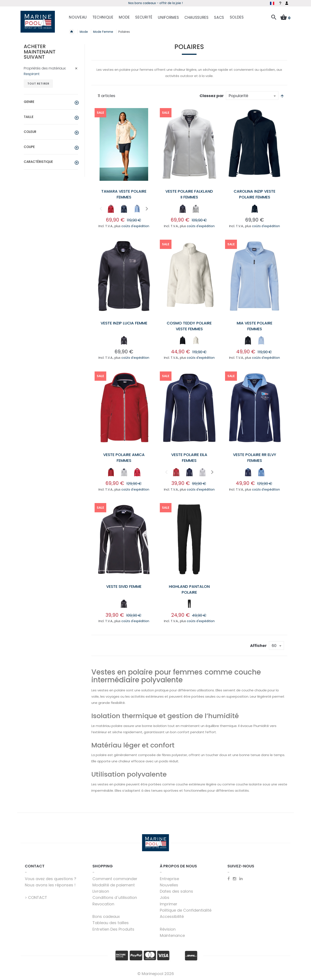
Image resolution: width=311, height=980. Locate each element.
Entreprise (169, 879)
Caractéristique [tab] (38, 162)
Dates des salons (176, 891)
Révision (168, 929)
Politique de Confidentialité (186, 910)
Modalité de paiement (114, 885)
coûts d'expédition (135, 226)
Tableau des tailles (111, 923)
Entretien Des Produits (113, 929)
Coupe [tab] (29, 147)
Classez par (212, 96)
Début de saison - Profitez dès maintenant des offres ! (155, 3)
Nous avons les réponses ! (50, 885)
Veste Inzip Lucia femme (124, 323)
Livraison (101, 891)
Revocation (103, 904)
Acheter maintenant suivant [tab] (40, 52)
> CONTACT (36, 897)
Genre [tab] (29, 102)
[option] (111, 209)
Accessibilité (172, 916)
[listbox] (124, 210)
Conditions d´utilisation (115, 897)
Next (146, 209)
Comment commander (115, 879)
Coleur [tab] (30, 132)
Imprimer (169, 904)
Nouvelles (169, 885)
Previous (100, 209)
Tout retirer (38, 84)
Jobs (165, 897)
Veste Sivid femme (124, 586)
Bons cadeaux (106, 916)
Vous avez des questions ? (51, 879)
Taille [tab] (29, 117)
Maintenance (172, 935)
